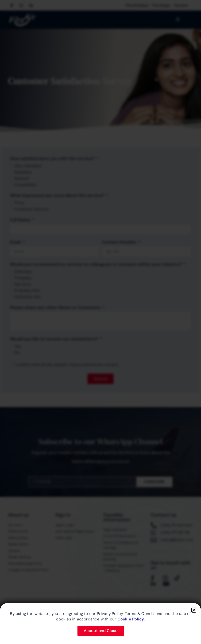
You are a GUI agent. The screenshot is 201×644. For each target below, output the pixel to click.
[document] (100, 322)
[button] (194, 610)
